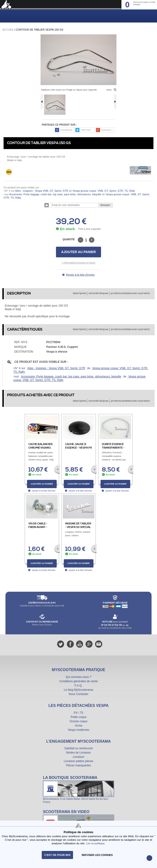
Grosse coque (79, 721)
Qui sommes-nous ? (78, 677)
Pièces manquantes (78, 765)
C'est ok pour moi (57, 855)
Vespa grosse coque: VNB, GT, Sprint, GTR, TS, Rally (103, 191)
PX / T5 (78, 713)
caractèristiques (98, 293)
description (80, 293)
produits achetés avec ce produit (130, 293)
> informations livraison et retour (79, 263)
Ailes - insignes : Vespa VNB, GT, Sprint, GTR (42, 191)
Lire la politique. (96, 843)
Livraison (78, 757)
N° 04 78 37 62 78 (112, 625)
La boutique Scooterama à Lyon (78, 789)
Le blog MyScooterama (78, 690)
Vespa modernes (78, 730)
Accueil (8, 30)
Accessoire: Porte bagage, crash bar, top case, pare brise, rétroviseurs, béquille (55, 194)
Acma (79, 726)
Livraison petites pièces (79, 761)
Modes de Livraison (78, 753)
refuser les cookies (97, 855)
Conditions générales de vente (78, 681)
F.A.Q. (78, 686)
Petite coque (79, 717)
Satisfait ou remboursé (78, 748)
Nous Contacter (78, 694)
